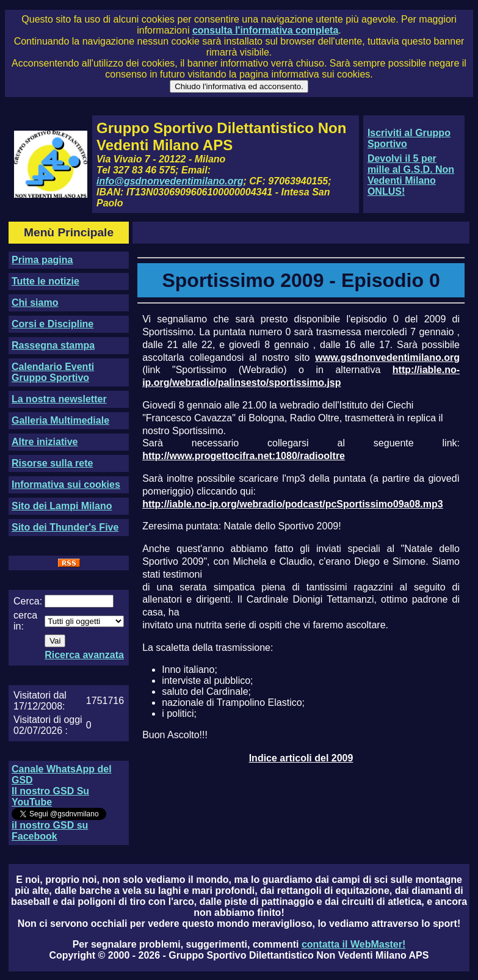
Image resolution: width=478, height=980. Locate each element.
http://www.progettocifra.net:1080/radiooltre (244, 456)
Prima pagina (42, 260)
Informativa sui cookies (66, 485)
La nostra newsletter (59, 399)
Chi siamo (35, 303)
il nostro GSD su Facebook (50, 831)
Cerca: (28, 601)
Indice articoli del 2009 (301, 758)
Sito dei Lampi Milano (62, 506)
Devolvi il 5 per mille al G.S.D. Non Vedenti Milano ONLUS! (411, 175)
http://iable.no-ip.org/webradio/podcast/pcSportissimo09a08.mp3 (293, 504)
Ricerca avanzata (84, 655)
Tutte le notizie (45, 281)
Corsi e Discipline (53, 324)
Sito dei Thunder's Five (65, 527)
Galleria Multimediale (60, 420)
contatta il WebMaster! (353, 944)
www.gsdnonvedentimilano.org (387, 358)
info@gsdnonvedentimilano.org (170, 181)
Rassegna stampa (53, 345)
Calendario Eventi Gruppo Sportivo (53, 372)
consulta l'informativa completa (265, 30)
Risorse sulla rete (52, 463)
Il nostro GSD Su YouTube (50, 797)
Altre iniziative (45, 442)
